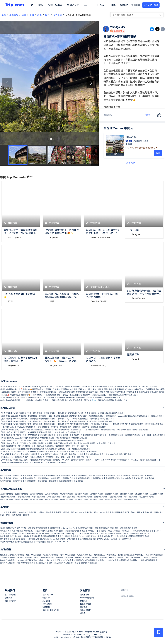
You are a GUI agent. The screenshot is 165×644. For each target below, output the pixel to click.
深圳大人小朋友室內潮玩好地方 (95, 387)
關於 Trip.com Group (51, 610)
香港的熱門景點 (82, 494)
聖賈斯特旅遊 (81, 476)
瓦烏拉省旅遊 (30, 481)
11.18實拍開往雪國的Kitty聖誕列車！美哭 (37, 387)
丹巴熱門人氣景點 (116, 558)
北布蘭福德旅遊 (65, 481)
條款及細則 (47, 604)
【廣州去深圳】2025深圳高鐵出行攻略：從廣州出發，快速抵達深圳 (27, 421)
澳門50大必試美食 (133, 558)
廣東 (39, 15)
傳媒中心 (46, 598)
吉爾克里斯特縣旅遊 (82, 478)
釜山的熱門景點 (82, 500)
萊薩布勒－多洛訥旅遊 (145, 478)
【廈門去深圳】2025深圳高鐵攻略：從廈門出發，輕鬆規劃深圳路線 (27, 419)
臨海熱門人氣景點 (7, 560)
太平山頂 (148, 512)
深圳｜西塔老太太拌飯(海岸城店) (123, 387)
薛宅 (133, 512)
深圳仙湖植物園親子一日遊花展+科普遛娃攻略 (66, 398)
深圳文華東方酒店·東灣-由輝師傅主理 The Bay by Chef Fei (52, 528)
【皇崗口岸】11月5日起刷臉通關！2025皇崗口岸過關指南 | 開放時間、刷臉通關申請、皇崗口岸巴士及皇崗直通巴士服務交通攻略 (52, 435)
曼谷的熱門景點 (66, 494)
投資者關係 (85, 595)
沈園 (2, 515)
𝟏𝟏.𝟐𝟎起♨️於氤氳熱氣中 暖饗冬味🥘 (16, 395)
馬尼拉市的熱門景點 (113, 500)
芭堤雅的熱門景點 (131, 500)
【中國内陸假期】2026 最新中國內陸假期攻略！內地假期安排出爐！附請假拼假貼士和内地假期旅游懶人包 (44, 438)
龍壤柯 (26, 515)
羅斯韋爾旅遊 (30, 478)
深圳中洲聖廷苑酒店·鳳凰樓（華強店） (81, 531)
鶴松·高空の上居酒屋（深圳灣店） (100, 536)
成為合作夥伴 (85, 610)
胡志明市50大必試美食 (107, 560)
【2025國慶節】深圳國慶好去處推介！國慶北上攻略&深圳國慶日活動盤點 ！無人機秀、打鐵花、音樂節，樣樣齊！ (47, 460)
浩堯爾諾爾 (16, 515)
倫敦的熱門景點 (39, 497)
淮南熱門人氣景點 (24, 558)
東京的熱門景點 (36, 494)
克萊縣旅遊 (56, 478)
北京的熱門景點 (69, 497)
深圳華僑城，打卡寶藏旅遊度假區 (46, 395)
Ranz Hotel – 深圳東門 (148, 387)
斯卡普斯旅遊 (128, 478)
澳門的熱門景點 (97, 494)
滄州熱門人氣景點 (150, 558)
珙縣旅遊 (53, 481)
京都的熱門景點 (66, 500)
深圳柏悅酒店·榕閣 (85, 528)
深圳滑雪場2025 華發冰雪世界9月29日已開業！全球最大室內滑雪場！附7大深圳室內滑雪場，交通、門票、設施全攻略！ (49, 452)
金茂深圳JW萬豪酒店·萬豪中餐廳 (50, 531)
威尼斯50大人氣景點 (65, 558)
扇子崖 (66, 512)
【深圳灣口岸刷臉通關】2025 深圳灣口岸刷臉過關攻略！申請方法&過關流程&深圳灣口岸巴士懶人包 (41, 430)
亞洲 (24, 15)
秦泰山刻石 (24, 512)
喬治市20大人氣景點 (44, 563)
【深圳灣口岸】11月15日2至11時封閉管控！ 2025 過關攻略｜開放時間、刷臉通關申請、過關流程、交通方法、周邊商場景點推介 (54, 427)
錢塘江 (82, 512)
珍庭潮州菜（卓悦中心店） (11, 536)
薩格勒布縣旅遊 (52, 476)
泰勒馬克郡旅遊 (67, 476)
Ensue (158, 531)
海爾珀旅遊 (110, 476)
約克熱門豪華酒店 (84, 555)
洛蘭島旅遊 (78, 481)
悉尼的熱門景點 (97, 500)
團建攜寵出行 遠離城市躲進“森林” (130, 389)
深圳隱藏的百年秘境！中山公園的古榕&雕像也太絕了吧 (22, 398)
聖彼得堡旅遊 (138, 476)
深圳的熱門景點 (6, 494)
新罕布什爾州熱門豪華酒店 (86, 563)
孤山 (96, 512)
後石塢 (89, 512)
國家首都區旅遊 (123, 476)
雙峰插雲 (50, 512)
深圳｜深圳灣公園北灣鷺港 (103, 389)
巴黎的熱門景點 (6, 500)
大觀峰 (41, 512)
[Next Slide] (91, 83)
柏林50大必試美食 (67, 555)
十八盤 (3, 512)
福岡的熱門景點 (24, 497)
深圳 (47, 15)
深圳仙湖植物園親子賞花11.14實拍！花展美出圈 (78, 392)
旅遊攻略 (14, 15)
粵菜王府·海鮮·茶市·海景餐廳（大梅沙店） (17, 531)
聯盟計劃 (84, 601)
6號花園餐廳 (72, 539)
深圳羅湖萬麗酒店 (99, 395)
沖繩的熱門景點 (101, 497)
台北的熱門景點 (21, 494)
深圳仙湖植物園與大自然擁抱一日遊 (113, 400)
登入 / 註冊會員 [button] (151, 5)
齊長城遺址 (12, 512)
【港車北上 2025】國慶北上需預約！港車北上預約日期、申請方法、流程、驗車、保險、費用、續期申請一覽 (44, 457)
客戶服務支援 (10, 595)
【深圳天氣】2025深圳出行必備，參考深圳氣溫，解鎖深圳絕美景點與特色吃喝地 (90, 413)
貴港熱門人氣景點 (7, 563)
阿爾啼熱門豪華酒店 (25, 563)
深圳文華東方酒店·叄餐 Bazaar (72, 536)
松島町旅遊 (18, 478)
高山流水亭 (105, 512)
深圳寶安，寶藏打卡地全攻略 (68, 387)
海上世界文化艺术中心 (9, 387)
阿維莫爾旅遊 (43, 478)
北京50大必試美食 (33, 555)
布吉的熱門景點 (51, 500)
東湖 (8, 515)
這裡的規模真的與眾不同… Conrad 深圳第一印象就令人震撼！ (25, 400)
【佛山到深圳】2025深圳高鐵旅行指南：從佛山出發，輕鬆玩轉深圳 (27, 424)
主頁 (4, 15)
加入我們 (46, 601)
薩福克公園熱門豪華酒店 (44, 558)
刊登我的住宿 (85, 604)
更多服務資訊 (10, 601)
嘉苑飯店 (102, 531)
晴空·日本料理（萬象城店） (119, 531)
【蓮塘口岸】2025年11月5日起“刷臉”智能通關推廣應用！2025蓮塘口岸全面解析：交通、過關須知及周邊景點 (44, 449)
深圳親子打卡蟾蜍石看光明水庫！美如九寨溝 (118, 392)
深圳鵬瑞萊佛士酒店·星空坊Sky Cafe (94, 539)
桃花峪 (74, 512)
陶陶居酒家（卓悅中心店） (141, 534)
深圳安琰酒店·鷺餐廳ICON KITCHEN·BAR (52, 542)
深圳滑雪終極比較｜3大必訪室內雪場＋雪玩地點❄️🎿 (74, 400)
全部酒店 (84, 607)
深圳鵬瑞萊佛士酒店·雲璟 (143, 531)
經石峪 (33, 512)
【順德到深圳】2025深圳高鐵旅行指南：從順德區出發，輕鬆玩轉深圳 (134, 416)
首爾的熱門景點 (112, 494)
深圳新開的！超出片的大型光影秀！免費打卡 (20, 392)
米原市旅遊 (18, 481)
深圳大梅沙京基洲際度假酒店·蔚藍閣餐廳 (41, 536)
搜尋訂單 (136, 5)
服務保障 (9, 598)
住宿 (31, 5)
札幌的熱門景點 (116, 497)
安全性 (83, 613)
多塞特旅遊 (39, 476)
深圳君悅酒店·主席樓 (129, 528)
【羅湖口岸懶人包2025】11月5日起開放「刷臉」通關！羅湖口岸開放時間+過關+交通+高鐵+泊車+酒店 (41, 441)
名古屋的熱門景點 (147, 497)
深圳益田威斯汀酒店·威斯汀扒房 (13, 528)
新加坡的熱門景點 (85, 497)
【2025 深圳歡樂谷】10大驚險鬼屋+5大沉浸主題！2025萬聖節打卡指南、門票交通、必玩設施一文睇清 (42, 454)
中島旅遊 (149, 476)
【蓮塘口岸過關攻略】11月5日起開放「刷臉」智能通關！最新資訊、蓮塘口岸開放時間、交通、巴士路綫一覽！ (45, 446)
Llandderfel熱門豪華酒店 (27, 560)
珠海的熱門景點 (142, 494)
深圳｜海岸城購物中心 (9, 389)
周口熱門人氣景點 (50, 555)
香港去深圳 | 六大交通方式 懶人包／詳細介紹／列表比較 (108, 454)
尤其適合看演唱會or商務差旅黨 (151, 392)
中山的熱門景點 (36, 500)
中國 (32, 15)
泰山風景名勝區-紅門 (120, 512)
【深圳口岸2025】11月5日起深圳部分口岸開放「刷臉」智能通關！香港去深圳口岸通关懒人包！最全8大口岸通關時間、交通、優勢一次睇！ (57, 443)
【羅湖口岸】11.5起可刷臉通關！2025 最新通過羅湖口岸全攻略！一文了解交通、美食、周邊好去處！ (41, 432)
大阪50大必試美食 (7, 558)
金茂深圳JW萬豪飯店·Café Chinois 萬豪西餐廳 (47, 539)
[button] (112, 5)
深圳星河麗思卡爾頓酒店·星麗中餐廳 (34, 534)
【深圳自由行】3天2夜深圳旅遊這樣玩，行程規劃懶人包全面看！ (139, 424)
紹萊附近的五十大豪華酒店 (105, 555)
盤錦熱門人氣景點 (83, 558)
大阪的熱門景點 (51, 494)
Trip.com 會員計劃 (87, 598)
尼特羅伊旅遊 (98, 478)
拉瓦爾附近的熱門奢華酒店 (85, 560)
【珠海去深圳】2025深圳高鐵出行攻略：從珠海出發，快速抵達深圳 (27, 413)
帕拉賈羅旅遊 (5, 478)
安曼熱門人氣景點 (99, 558)
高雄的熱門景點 (54, 497)
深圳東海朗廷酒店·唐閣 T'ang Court (65, 534)
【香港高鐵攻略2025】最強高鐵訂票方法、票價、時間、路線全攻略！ (135, 435)
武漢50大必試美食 (64, 560)
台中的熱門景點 (131, 497)
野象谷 (140, 512)
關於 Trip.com (48, 595)
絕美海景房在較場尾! (48, 392)
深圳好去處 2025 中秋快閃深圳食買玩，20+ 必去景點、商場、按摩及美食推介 (127, 460)
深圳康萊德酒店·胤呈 (90, 534)
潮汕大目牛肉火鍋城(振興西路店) (114, 534)
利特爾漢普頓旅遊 (113, 478)
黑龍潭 (58, 512)
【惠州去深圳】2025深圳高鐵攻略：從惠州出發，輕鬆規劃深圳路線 (76, 416)
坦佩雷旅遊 (67, 478)
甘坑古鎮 (57, 15)
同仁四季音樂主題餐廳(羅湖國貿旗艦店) (133, 536)
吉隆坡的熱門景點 (8, 497)
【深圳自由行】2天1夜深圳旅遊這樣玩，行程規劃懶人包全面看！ (84, 424)
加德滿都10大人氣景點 (128, 560)
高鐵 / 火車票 (55, 5)
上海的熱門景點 (157, 494)
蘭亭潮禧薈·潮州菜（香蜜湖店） (13, 539)
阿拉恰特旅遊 (5, 476)
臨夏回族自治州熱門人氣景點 (12, 555)
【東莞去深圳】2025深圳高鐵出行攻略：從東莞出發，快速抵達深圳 (85, 419)
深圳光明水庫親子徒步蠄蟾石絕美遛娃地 (103, 398)
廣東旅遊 (28, 476)
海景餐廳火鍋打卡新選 (155, 389)
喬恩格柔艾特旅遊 (96, 476)
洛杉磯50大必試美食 (154, 555)
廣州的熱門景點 (127, 494)
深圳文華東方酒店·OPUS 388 (106, 528)
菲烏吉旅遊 (18, 476)
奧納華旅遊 (42, 481)
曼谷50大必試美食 (47, 560)
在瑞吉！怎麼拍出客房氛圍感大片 (76, 395)
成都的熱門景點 (21, 500)
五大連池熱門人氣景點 (63, 563)
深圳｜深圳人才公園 (82, 389)
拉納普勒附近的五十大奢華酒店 (131, 555)
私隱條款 (46, 607)
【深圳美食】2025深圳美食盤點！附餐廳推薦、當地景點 (23, 416)
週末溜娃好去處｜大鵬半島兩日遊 (122, 395)
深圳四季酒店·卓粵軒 (8, 534)
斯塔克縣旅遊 (5, 481)
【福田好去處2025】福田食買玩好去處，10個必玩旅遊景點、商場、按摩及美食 (116, 430)
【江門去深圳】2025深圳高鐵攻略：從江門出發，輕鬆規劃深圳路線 (85, 421)
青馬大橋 (158, 512)
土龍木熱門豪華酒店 (147, 560)
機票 (41, 5)
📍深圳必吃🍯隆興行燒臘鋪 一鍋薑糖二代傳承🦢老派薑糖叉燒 (46, 389)
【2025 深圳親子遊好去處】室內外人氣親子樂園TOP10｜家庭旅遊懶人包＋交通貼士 (34, 463)
